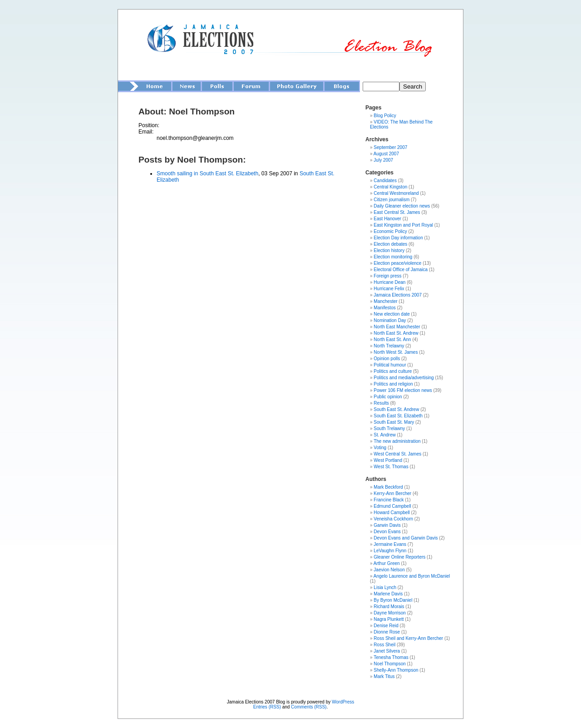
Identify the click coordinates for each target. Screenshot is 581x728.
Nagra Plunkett (389, 619)
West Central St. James (397, 454)
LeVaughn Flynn (390, 551)
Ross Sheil (384, 645)
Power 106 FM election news (403, 390)
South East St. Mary (394, 422)
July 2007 (383, 160)
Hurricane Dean (389, 282)
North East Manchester (397, 327)
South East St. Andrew (396, 409)
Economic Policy (390, 231)
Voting (380, 448)
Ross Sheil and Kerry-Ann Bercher (408, 638)
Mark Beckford (388, 487)
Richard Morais (389, 607)
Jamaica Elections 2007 (398, 295)
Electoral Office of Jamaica (401, 270)
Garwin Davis (387, 525)
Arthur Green (387, 563)
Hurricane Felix (389, 289)
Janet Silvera (387, 651)
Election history (389, 250)
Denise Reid (386, 626)
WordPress (343, 702)
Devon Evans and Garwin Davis (406, 538)
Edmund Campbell (392, 506)
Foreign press (387, 276)
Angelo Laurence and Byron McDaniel (412, 576)
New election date (392, 314)
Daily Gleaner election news (402, 206)
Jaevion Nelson (389, 570)
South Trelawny (389, 428)
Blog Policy (385, 116)
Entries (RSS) (267, 707)
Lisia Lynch (385, 587)
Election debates (390, 244)
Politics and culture (393, 371)
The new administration (397, 441)
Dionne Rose (387, 632)
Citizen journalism (391, 200)
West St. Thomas (391, 467)
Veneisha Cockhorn (393, 519)
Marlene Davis (388, 594)
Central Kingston (390, 187)
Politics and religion (393, 384)
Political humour (390, 365)
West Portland (388, 460)
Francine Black (389, 500)
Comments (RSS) (309, 707)
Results (381, 403)
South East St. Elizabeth (398, 416)
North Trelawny (389, 346)
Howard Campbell (391, 513)
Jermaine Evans (390, 544)
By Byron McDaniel (393, 600)
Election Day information (398, 238)
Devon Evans (387, 532)
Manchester (385, 301)
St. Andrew (384, 435)
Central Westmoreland (396, 193)
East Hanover (387, 219)
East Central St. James (397, 212)
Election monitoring (393, 257)
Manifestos (384, 308)
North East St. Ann (392, 339)
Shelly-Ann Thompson (396, 670)
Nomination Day (390, 320)
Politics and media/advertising (404, 378)
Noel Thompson (389, 664)
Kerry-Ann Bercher (392, 493)
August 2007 (386, 154)
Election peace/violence (397, 263)
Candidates (385, 181)
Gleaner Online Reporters (399, 557)
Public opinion (388, 397)
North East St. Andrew (396, 333)
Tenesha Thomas (391, 657)
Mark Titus (384, 676)
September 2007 (390, 147)
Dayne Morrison (390, 613)
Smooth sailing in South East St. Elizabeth (207, 173)
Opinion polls (387, 359)
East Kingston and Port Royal (403, 225)
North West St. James (396, 352)
